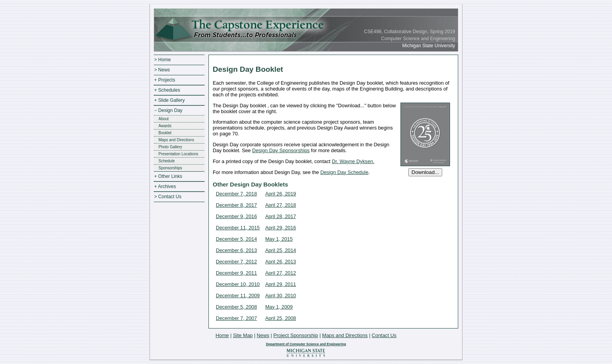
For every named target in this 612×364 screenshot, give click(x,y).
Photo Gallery (170, 147)
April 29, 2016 (280, 228)
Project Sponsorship (296, 335)
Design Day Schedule (344, 172)
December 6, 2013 (236, 250)
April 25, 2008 (280, 318)
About (164, 119)
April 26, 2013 (280, 262)
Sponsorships (170, 168)
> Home (162, 60)
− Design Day (168, 110)
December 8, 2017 (236, 205)
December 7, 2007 (236, 318)
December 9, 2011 (236, 273)
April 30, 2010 (280, 296)
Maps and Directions (176, 140)
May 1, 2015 (279, 239)
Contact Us (384, 335)
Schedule (167, 161)
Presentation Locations (178, 154)
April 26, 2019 (280, 194)
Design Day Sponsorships (281, 150)
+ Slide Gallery (169, 100)
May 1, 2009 (279, 307)
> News (162, 70)
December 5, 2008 (236, 307)
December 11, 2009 (238, 296)
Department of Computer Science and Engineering (306, 344)
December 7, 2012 (236, 262)
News (263, 335)
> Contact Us (168, 197)
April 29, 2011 (280, 284)
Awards (165, 126)
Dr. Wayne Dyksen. (353, 161)
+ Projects (165, 80)
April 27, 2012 (280, 273)
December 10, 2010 (238, 284)
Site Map (243, 335)
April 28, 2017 (280, 216)
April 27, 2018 (280, 205)
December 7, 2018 (236, 194)
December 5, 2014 (236, 239)
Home (222, 335)
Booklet (165, 133)
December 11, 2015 (238, 228)
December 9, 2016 (236, 216)
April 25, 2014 (280, 250)
